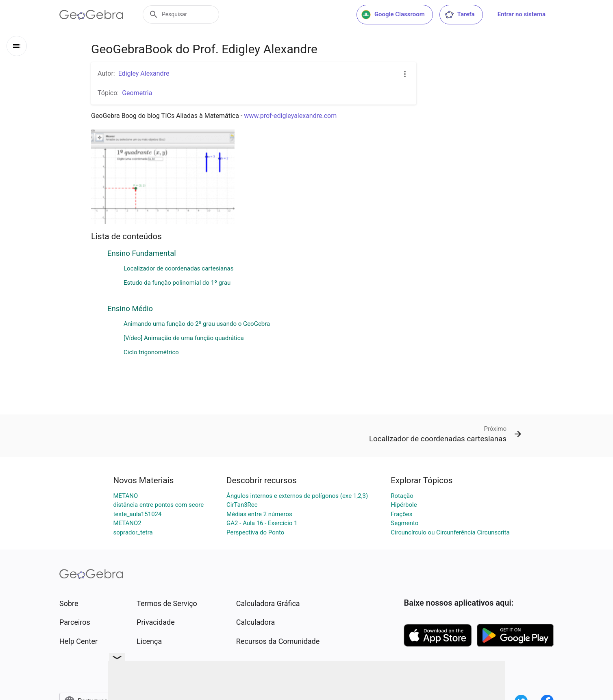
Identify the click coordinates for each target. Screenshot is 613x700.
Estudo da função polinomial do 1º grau (177, 283)
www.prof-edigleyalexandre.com (290, 116)
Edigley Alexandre (144, 73)
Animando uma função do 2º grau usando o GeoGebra (197, 324)
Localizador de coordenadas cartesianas (178, 268)
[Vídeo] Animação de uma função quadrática (184, 338)
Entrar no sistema (522, 14)
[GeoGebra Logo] (91, 15)
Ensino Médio (130, 309)
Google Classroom (393, 15)
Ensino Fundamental (142, 253)
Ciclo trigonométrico (151, 352)
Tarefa (460, 15)
